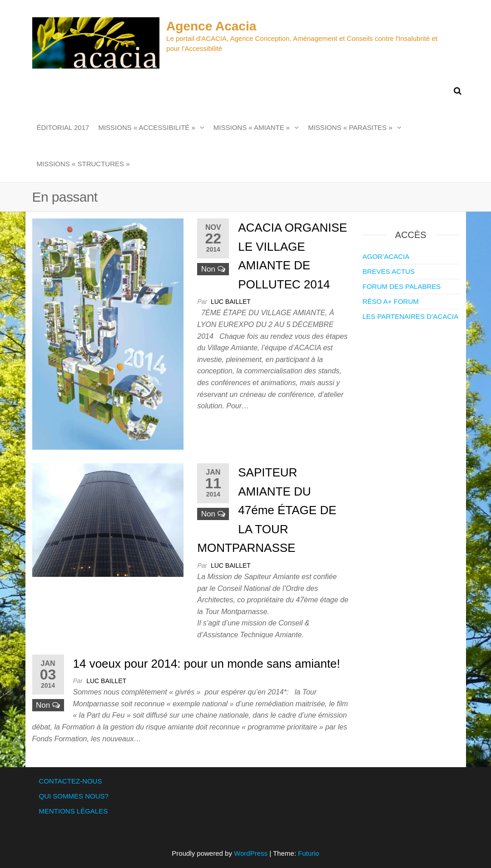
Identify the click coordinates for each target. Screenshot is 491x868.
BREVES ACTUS (389, 271)
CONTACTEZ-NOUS (71, 781)
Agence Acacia (211, 26)
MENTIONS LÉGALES (74, 811)
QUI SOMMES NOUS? (74, 796)
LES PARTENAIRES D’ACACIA (410, 316)
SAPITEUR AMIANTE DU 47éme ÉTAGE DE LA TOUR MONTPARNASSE (267, 510)
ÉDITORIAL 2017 (63, 127)
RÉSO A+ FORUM (391, 301)
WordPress (251, 853)
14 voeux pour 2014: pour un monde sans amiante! (207, 664)
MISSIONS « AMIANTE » (252, 127)
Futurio (309, 853)
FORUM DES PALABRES (402, 286)
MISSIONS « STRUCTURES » (83, 164)
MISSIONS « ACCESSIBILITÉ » (146, 127)
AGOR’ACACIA (386, 256)
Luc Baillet (231, 302)
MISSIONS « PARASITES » (350, 127)
